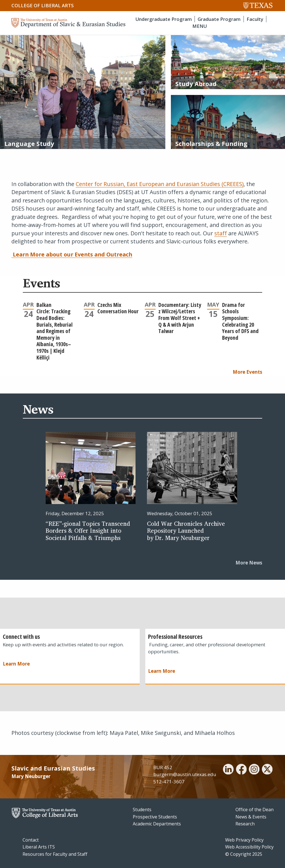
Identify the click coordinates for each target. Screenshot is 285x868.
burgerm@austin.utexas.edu (185, 774)
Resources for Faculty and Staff (55, 854)
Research (245, 824)
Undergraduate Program (164, 19)
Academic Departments (157, 824)
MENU (200, 26)
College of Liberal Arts (43, 5)
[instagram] (254, 770)
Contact (31, 840)
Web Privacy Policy (244, 840)
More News (249, 563)
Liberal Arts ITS (39, 847)
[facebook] (241, 770)
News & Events (251, 817)
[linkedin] (228, 770)
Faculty (255, 19)
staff (221, 233)
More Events (247, 372)
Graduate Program (219, 19)
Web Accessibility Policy (249, 847)
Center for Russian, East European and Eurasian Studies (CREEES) (160, 184)
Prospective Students (155, 817)
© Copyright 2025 (244, 854)
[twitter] (267, 770)
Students (142, 810)
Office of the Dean (255, 810)
